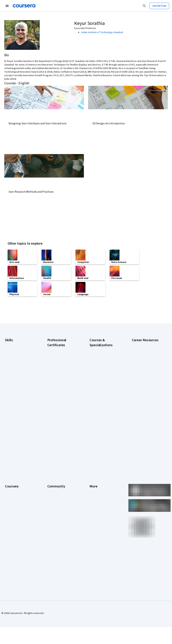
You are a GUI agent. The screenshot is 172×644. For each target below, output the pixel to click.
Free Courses (12, 515)
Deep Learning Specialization (105, 370)
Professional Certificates (18, 473)
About (8, 441)
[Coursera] (24, 6)
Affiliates (94, 489)
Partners (52, 446)
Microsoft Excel (13, 376)
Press (93, 441)
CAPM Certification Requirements (142, 351)
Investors (95, 446)
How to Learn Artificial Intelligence (143, 388)
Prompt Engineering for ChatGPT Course (102, 400)
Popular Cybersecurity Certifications (144, 406)
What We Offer (13, 446)
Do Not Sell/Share (99, 499)
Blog (50, 457)
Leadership (11, 451)
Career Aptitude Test (143, 344)
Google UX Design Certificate (63, 386)
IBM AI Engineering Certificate (63, 392)
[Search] (144, 6)
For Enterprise (13, 489)
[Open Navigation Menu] (7, 6)
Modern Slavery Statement (104, 494)
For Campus (11, 499)
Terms (93, 451)
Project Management (16, 381)
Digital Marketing (14, 365)
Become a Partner (14, 505)
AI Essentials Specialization (104, 349)
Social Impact (12, 510)
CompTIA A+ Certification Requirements (145, 360)
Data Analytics (12, 360)
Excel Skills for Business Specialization (102, 377)
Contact (94, 473)
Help (92, 462)
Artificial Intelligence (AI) (18, 349)
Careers (9, 457)
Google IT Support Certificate (63, 372)
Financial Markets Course (103, 384)
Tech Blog (53, 467)
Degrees (10, 483)
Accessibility (96, 467)
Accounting (11, 344)
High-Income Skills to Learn (146, 381)
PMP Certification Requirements (141, 397)
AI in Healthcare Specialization (105, 365)
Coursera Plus (12, 467)
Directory (95, 483)
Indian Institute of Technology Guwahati (102, 32)
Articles (94, 478)
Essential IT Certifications (145, 376)
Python (9, 387)
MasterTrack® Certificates (19, 478)
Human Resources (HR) (17, 371)
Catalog (9, 462)
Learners (52, 441)
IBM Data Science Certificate (62, 406)
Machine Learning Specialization (99, 392)
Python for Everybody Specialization (101, 409)
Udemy (9, 521)
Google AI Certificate (58, 349)
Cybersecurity (13, 355)
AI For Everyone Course (102, 360)
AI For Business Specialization (105, 354)
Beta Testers (54, 451)
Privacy (93, 457)
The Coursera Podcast (59, 462)
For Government (14, 494)
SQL (7, 392)
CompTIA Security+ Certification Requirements (146, 369)
